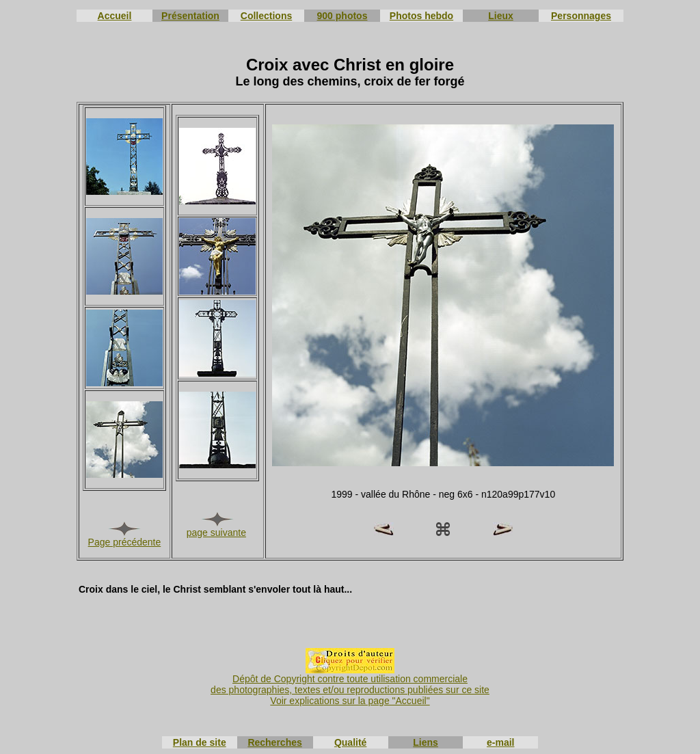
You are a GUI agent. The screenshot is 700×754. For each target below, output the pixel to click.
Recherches (274, 742)
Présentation (190, 16)
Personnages (581, 16)
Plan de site (200, 742)
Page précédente (125, 542)
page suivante (216, 533)
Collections (266, 16)
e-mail (500, 742)
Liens (426, 742)
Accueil (115, 16)
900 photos (342, 16)
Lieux (501, 16)
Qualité (350, 742)
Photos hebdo (421, 16)
